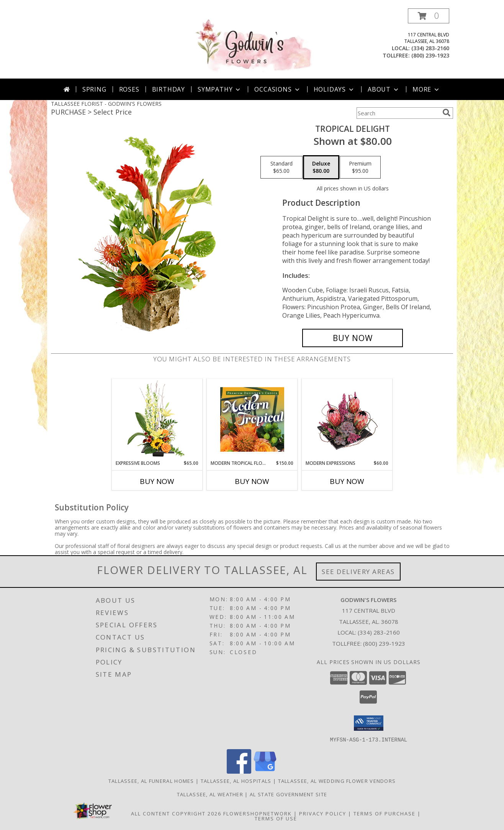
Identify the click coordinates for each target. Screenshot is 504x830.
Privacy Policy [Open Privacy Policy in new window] (323, 813)
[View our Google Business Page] (265, 771)
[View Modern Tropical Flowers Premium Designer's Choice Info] (252, 419)
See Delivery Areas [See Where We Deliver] (358, 572)
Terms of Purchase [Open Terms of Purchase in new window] (385, 813)
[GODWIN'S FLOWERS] (253, 43)
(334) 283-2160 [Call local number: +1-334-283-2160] (430, 48)
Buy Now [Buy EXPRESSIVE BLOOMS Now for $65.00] (157, 481)
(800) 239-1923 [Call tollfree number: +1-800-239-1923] (430, 55)
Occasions (277, 89)
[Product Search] (398, 113)
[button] (429, 16)
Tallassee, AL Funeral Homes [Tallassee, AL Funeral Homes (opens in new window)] (151, 781)
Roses (129, 89)
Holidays (334, 89)
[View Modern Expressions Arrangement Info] (347, 419)
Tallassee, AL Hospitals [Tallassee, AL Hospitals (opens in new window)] (236, 781)
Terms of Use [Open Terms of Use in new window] (276, 818)
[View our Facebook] (239, 771)
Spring (94, 89)
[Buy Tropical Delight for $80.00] (353, 338)
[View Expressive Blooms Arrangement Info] (157, 419)
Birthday (169, 89)
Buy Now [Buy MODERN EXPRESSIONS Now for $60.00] (347, 481)
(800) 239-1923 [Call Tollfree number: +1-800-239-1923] (384, 643)
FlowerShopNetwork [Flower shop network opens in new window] (258, 813)
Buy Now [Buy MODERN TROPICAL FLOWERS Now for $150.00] (252, 481)
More (426, 89)
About (384, 89)
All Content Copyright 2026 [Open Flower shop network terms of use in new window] (176, 813)
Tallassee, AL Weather (210, 794)
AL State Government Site (288, 794)
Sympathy (220, 89)
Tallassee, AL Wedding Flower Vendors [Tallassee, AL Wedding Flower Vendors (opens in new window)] (337, 781)
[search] (447, 113)
